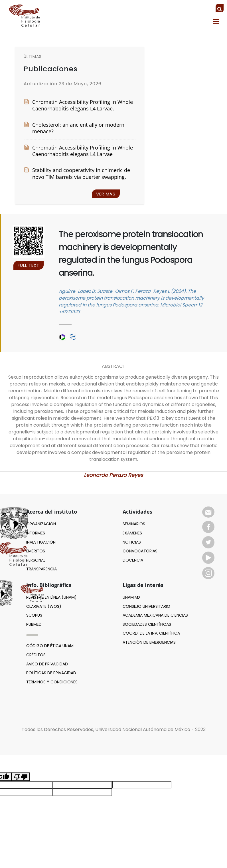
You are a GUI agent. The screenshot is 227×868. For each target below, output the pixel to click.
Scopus (34, 615)
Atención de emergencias (149, 642)
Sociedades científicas (147, 624)
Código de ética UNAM (50, 646)
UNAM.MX (132, 597)
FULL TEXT (29, 265)
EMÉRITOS (36, 551)
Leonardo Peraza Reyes (113, 475)
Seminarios (134, 524)
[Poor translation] (21, 777)
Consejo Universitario (146, 606)
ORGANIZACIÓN (41, 524)
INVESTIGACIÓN (41, 542)
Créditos (36, 655)
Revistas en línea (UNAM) (51, 597)
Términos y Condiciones (52, 682)
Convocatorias (140, 551)
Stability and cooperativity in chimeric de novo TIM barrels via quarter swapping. (77, 173)
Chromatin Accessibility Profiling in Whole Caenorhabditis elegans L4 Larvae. (78, 105)
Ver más (106, 194)
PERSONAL (36, 560)
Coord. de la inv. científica (151, 633)
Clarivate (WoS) (44, 606)
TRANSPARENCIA (41, 569)
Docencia (133, 560)
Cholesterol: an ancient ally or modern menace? (74, 128)
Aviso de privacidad (47, 664)
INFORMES (36, 533)
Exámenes (132, 533)
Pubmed (34, 624)
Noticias (132, 542)
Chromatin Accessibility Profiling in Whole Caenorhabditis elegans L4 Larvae (78, 151)
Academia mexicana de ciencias (155, 615)
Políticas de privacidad (51, 673)
